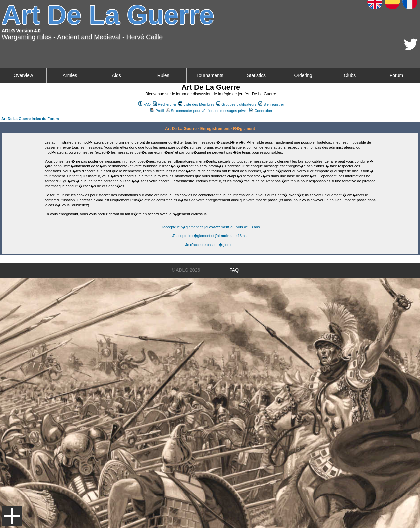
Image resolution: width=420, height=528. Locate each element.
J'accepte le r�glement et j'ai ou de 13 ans (210, 227)
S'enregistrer (271, 104)
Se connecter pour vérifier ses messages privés (207, 111)
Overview (23, 75)
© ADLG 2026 (186, 270)
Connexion (261, 111)
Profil (157, 111)
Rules (163, 75)
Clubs (350, 75)
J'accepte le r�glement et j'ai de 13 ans (210, 236)
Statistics (256, 75)
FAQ (144, 104)
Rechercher (165, 104)
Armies (70, 75)
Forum (396, 75)
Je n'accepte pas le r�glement (210, 245)
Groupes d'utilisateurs (236, 104)
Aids (116, 75)
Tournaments (210, 75)
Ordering (303, 75)
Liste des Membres (196, 104)
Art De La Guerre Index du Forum (30, 119)
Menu (12, 516)
